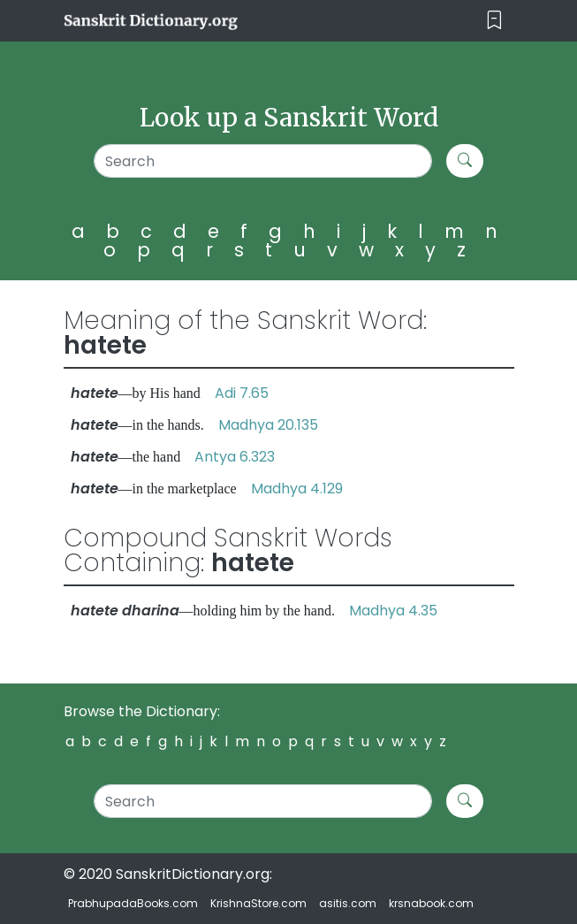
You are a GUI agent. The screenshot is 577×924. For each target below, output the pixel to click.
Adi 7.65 (242, 393)
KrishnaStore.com (258, 903)
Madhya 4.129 (297, 489)
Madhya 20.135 (268, 425)
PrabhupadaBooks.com (133, 903)
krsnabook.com (431, 903)
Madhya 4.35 (393, 611)
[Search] (263, 161)
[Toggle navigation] (494, 21)
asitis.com (348, 903)
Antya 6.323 (235, 457)
